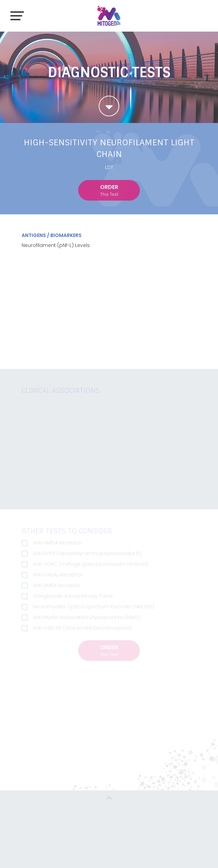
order (109, 190)
